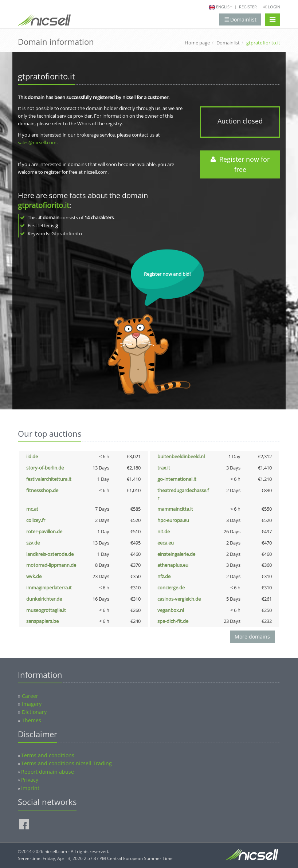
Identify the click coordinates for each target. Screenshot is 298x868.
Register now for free (240, 164)
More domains (252, 637)
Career (30, 696)
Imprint (30, 788)
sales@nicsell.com (37, 142)
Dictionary (34, 712)
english (224, 7)
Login (272, 7)
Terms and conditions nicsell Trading (66, 763)
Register (248, 7)
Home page (197, 43)
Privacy (30, 780)
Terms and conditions (48, 755)
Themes (32, 720)
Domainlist (228, 43)
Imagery (32, 704)
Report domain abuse (48, 772)
